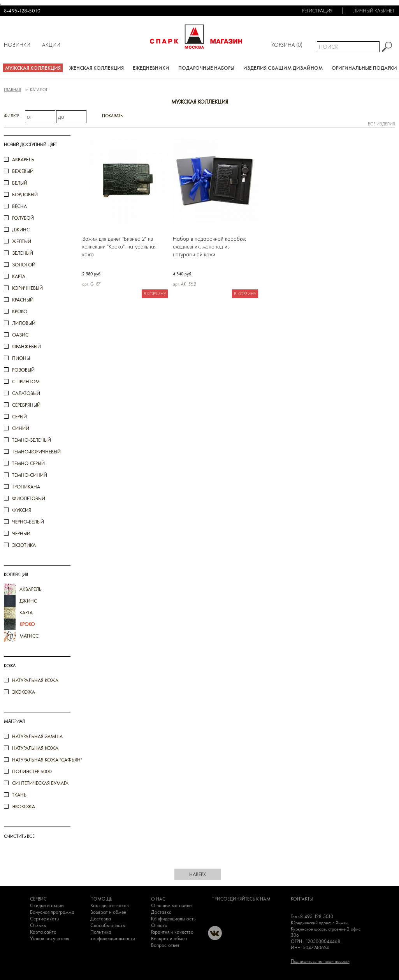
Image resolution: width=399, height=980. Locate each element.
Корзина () (287, 45)
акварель (23, 160)
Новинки (17, 45)
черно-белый (28, 522)
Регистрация (317, 11)
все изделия (381, 124)
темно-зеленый (32, 440)
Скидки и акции (47, 905)
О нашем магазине (171, 905)
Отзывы (38, 925)
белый (20, 183)
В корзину (155, 294)
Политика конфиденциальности (113, 935)
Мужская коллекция (33, 68)
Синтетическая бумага (40, 783)
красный (23, 300)
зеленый (23, 253)
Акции (51, 45)
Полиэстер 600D (32, 771)
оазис (20, 335)
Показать (112, 116)
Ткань (19, 795)
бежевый (23, 171)
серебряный (26, 405)
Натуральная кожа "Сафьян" (47, 760)
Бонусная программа (52, 912)
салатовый (26, 393)
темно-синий (30, 475)
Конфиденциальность (173, 919)
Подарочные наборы (206, 68)
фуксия (22, 510)
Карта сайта (43, 932)
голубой (23, 218)
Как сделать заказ (110, 905)
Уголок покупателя (49, 939)
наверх (198, 874)
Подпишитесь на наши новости (320, 961)
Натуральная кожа (35, 680)
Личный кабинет (374, 11)
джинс (21, 230)
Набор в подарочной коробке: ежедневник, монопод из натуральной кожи (209, 247)
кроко (20, 311)
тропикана (26, 487)
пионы (21, 358)
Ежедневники (151, 68)
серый (19, 417)
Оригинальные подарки (364, 68)
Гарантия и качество (172, 932)
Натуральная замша (37, 736)
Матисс (29, 636)
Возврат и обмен (108, 912)
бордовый (25, 195)
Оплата (159, 925)
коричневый (27, 288)
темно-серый (28, 463)
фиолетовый (29, 498)
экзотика (24, 545)
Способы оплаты (108, 925)
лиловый (24, 323)
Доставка (101, 919)
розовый (23, 370)
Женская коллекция (97, 68)
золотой (24, 265)
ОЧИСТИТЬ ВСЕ (19, 836)
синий (21, 428)
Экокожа (24, 692)
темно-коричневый (36, 452)
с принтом (26, 382)
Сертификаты (45, 919)
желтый (22, 241)
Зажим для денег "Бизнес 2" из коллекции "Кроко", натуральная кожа (119, 247)
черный (21, 533)
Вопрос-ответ (165, 945)
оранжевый (26, 346)
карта (19, 276)
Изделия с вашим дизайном (283, 68)
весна (19, 206)
